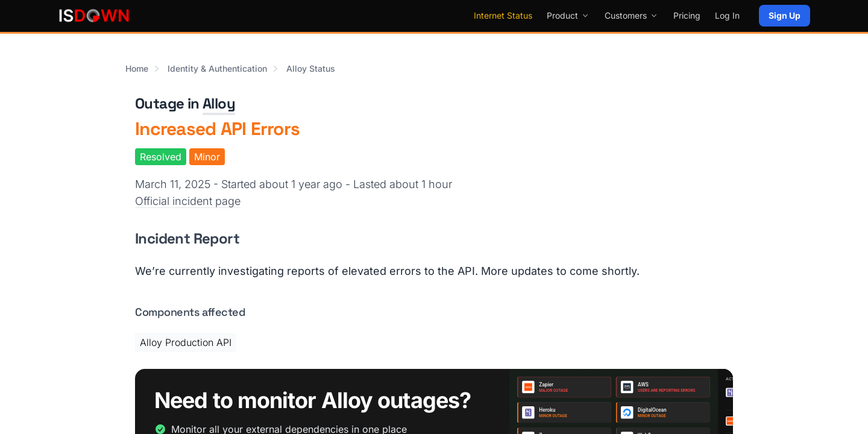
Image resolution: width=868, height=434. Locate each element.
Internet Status (503, 15)
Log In (727, 15)
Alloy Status (311, 68)
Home (137, 68)
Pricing (687, 15)
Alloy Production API (186, 342)
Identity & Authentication (217, 68)
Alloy (219, 103)
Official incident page (188, 201)
